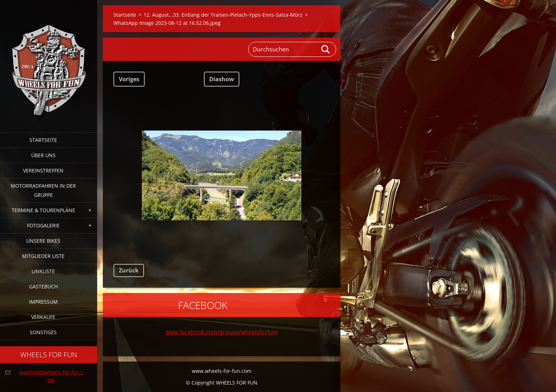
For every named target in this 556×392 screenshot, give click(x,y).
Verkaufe (43, 317)
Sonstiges (43, 332)
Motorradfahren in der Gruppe (43, 190)
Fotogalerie (43, 225)
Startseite (43, 140)
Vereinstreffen (43, 170)
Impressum (43, 302)
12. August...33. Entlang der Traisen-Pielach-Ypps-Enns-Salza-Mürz (223, 15)
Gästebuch (43, 286)
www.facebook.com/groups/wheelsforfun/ (222, 332)
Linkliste (43, 271)
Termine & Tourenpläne (43, 210)
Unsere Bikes (43, 241)
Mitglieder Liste (43, 256)
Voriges (129, 79)
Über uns (43, 155)
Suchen (326, 49)
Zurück (129, 270)
